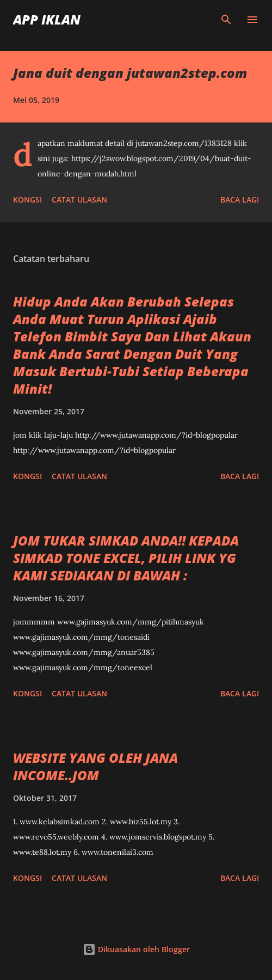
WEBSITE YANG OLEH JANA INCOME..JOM (95, 766)
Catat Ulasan (79, 200)
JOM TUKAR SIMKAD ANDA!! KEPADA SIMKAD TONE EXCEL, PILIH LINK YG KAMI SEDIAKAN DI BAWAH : (126, 558)
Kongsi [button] (27, 200)
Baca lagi (240, 200)
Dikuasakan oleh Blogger (136, 949)
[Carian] (226, 20)
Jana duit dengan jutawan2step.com (130, 73)
